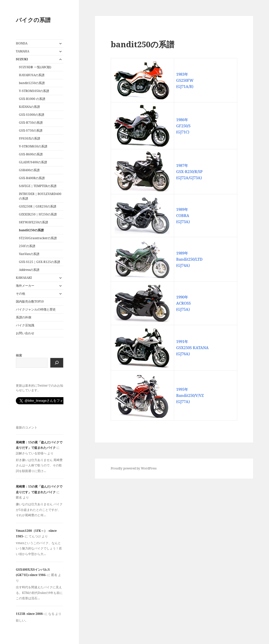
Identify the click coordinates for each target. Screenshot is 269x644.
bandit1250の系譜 (32, 83)
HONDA (22, 43)
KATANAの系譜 (29, 107)
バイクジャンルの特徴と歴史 (36, 309)
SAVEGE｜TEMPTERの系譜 (38, 186)
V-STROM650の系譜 (33, 146)
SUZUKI (22, 59)
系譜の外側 (24, 317)
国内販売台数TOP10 (30, 301)
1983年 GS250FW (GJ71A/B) (185, 80)
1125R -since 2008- (30, 614)
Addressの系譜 (29, 270)
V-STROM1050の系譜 (34, 91)
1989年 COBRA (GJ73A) (183, 215)
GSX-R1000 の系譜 (32, 99)
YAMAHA (23, 51)
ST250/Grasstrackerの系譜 (38, 238)
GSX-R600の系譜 (31, 154)
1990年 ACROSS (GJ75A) (183, 303)
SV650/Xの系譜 (30, 138)
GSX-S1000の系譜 (32, 115)
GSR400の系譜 (29, 170)
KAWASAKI (24, 278)
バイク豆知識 (25, 325)
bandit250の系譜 (31, 230)
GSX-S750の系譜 (31, 130)
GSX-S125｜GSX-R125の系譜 (40, 262)
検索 (19, 355)
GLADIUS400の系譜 (33, 162)
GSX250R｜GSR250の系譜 (38, 206)
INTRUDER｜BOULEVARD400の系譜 (40, 196)
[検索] (57, 363)
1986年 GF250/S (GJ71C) (183, 126)
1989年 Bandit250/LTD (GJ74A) (189, 259)
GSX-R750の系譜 (31, 123)
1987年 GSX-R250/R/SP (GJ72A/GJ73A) (189, 171)
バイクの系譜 (33, 20)
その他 (20, 294)
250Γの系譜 (27, 246)
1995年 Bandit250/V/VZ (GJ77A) (190, 395)
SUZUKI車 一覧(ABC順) (35, 67)
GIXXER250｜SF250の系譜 (38, 214)
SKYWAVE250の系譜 (33, 222)
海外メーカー (25, 286)
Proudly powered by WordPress (134, 468)
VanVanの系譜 (29, 254)
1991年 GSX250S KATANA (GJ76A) (192, 348)
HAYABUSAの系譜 (32, 75)
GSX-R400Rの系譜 (32, 178)
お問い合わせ (25, 333)
